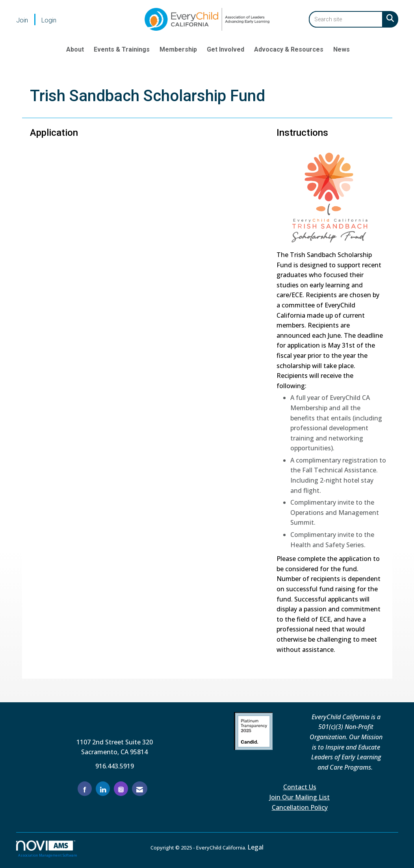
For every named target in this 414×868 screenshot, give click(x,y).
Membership (178, 49)
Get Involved (226, 49)
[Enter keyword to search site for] (346, 19)
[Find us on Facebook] (85, 789)
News (342, 49)
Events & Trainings (122, 49)
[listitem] (28, 20)
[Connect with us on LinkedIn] (103, 789)
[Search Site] (389, 18)
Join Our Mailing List (300, 797)
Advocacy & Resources (289, 49)
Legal (255, 847)
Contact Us (300, 787)
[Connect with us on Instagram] (121, 789)
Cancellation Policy (300, 807)
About (75, 49)
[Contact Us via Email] (140, 789)
